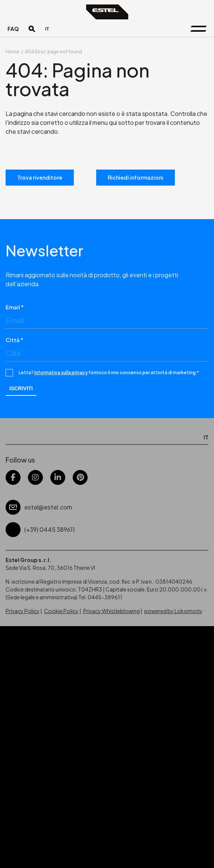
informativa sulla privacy (61, 373)
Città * (15, 340)
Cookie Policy (61, 611)
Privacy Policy (23, 611)
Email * (15, 307)
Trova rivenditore (40, 177)
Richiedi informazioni (136, 177)
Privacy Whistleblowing (111, 611)
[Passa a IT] (47, 29)
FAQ (13, 29)
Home (12, 52)
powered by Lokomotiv (173, 611)
